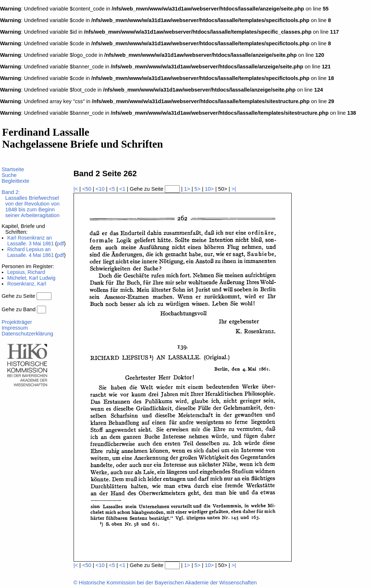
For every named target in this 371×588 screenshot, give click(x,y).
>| (234, 189)
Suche (9, 175)
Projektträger (17, 322)
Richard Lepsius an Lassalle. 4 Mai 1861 (30, 252)
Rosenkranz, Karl (27, 284)
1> (187, 189)
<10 (100, 189)
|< (76, 189)
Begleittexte (15, 181)
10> (209, 189)
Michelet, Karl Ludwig (31, 278)
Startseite (13, 169)
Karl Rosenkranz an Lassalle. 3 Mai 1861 (30, 241)
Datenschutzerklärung (27, 334)
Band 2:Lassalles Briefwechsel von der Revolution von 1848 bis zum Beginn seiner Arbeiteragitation (30, 204)
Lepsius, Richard (26, 272)
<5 (112, 189)
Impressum (14, 328)
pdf (60, 244)
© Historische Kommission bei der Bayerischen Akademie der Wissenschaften (165, 583)
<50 (87, 189)
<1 (122, 189)
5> (198, 189)
